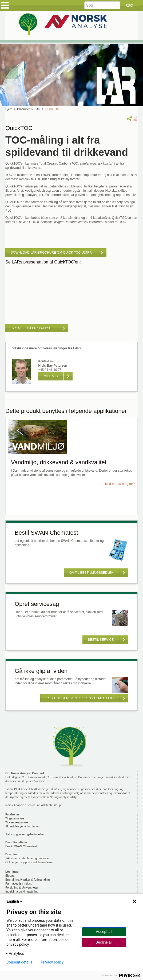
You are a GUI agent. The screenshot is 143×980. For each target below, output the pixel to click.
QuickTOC (52, 109)
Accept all (104, 932)
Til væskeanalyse (17, 822)
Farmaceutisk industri (19, 883)
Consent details (19, 962)
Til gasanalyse (15, 818)
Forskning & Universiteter (22, 887)
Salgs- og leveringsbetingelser (25, 834)
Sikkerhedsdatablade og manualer (28, 858)
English (15, 901)
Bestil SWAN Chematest (21, 846)
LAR (37, 109)
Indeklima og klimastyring (22, 891)
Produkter (23, 109)
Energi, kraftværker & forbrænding (27, 880)
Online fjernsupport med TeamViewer (29, 862)
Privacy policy (52, 962)
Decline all (104, 942)
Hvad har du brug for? (119, 484)
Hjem (9, 109)
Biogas (10, 876)
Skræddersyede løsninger (22, 826)
